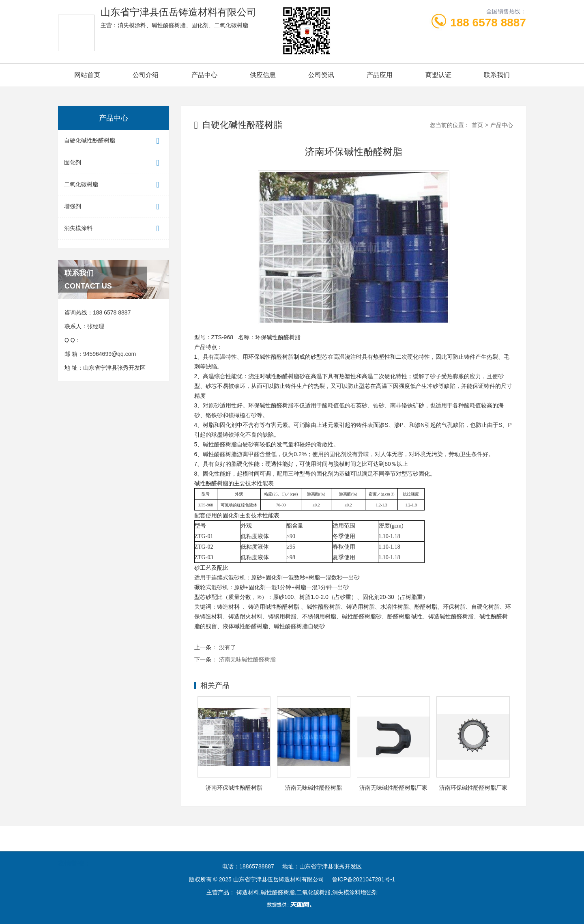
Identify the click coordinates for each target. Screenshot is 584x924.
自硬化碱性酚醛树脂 (114, 141)
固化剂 (114, 163)
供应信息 (263, 75)
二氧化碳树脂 (114, 185)
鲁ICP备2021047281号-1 (364, 879)
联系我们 (497, 75)
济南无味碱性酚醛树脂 (247, 659)
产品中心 (204, 75)
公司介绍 (146, 75)
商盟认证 (438, 75)
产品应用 (380, 75)
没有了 (228, 647)
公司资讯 (321, 75)
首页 (477, 125)
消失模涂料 (114, 229)
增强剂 (114, 207)
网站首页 (87, 75)
